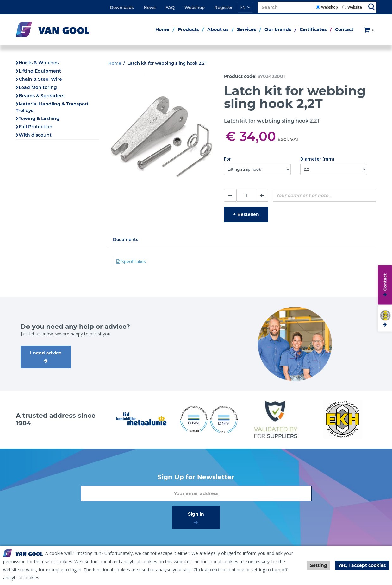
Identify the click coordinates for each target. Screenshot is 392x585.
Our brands (278, 29)
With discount (35, 135)
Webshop (195, 7)
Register (224, 7)
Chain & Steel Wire (40, 79)
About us (218, 29)
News (150, 7)
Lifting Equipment (40, 71)
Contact (344, 29)
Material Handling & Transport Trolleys (52, 107)
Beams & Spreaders (41, 96)
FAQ (170, 7)
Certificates (313, 29)
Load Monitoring (38, 87)
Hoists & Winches (39, 63)
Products (188, 29)
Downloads (122, 7)
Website (355, 7)
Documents (126, 239)
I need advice (46, 353)
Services (246, 29)
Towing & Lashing (39, 118)
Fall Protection (36, 127)
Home (162, 29)
